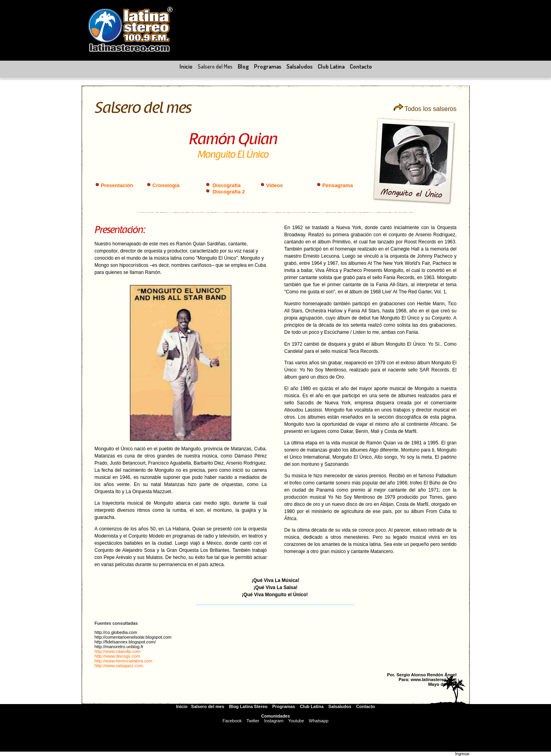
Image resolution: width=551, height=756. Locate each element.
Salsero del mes (208, 706)
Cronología (166, 185)
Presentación (117, 185)
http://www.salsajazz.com (119, 666)
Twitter (253, 721)
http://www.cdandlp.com (118, 651)
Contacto (366, 706)
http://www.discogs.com (117, 656)
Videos (275, 185)
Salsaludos (340, 706)
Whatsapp (319, 721)
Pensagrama (338, 185)
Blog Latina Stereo (248, 706)
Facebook (232, 721)
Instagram (274, 721)
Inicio (182, 706)
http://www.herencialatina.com (124, 661)
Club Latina (312, 706)
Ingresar (462, 754)
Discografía (227, 185)
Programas (283, 706)
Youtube (296, 721)
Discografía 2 (229, 192)
